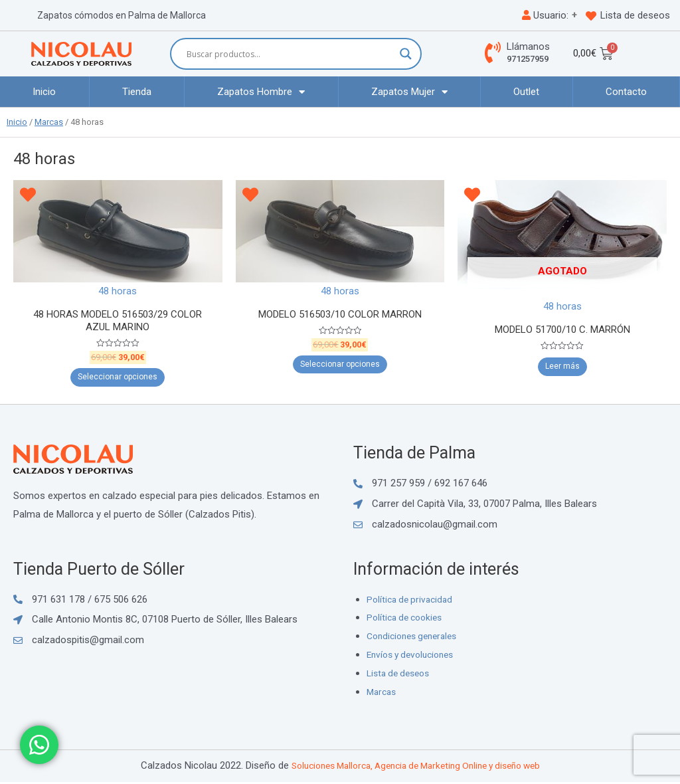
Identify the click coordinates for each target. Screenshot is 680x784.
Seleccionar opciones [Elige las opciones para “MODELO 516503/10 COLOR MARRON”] (340, 366)
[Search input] (290, 54)
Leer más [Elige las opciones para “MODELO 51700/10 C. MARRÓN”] (562, 367)
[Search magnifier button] (406, 54)
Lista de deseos (635, 15)
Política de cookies (408, 620)
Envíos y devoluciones (415, 656)
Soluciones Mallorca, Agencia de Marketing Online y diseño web (415, 767)
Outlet (526, 92)
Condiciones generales (416, 638)
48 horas (118, 291)
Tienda (137, 92)
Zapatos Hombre (261, 92)
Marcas (49, 122)
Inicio (44, 92)
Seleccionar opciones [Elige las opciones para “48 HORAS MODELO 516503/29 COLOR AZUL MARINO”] (118, 379)
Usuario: (545, 15)
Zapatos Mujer (409, 92)
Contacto (626, 92)
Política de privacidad (412, 601)
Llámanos (528, 47)
